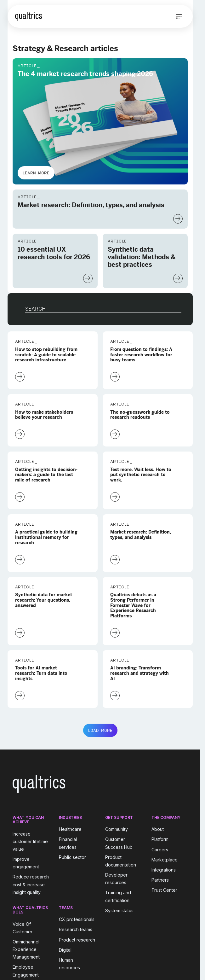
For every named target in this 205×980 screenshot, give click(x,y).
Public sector (72, 857)
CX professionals (77, 919)
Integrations (164, 870)
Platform (160, 840)
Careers (160, 850)
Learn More (36, 173)
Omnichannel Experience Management (26, 949)
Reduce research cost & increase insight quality (31, 885)
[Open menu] (179, 16)
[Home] (28, 16)
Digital (65, 950)
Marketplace (165, 860)
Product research (77, 940)
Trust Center (164, 890)
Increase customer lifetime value (30, 841)
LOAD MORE (100, 730)
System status (119, 910)
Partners (160, 880)
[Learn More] (178, 219)
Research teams (76, 930)
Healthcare (70, 829)
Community (117, 829)
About (158, 829)
